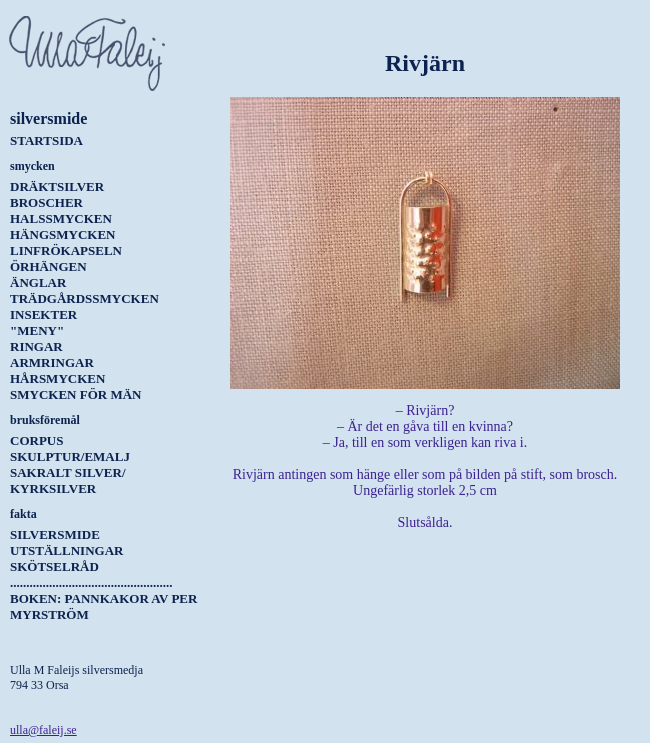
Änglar (38, 282)
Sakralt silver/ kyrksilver (68, 480)
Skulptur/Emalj (70, 456)
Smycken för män (75, 394)
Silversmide (55, 534)
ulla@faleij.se (43, 730)
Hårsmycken (57, 378)
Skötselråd (54, 566)
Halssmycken (61, 218)
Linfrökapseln (66, 250)
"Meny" (37, 330)
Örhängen (48, 266)
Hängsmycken (62, 234)
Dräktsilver (57, 186)
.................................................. (91, 582)
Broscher (46, 202)
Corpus (36, 440)
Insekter (43, 314)
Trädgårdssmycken (84, 298)
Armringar (52, 362)
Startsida (46, 140)
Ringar (36, 346)
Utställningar (66, 550)
